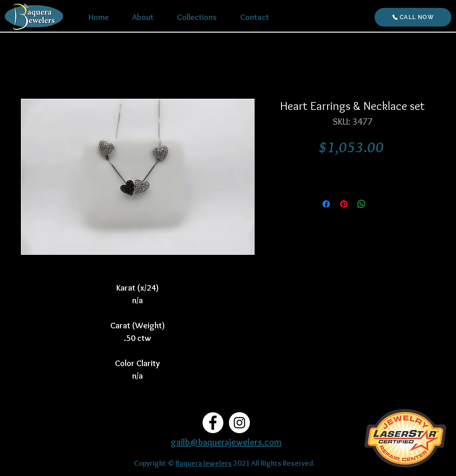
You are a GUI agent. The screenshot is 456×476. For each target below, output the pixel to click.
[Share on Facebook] (326, 204)
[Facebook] (213, 423)
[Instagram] (239, 423)
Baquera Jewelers (204, 463)
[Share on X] (379, 204)
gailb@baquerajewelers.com (226, 442)
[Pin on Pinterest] (344, 204)
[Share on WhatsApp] (362, 204)
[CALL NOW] (413, 17)
